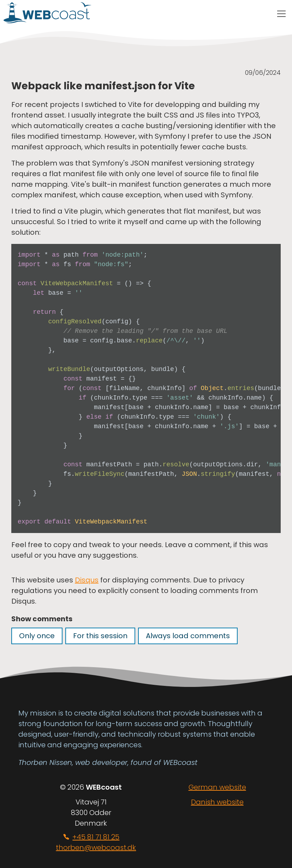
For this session (100, 636)
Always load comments (188, 636)
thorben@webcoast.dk (96, 848)
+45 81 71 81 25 (96, 837)
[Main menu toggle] (281, 14)
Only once (37, 636)
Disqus (87, 580)
